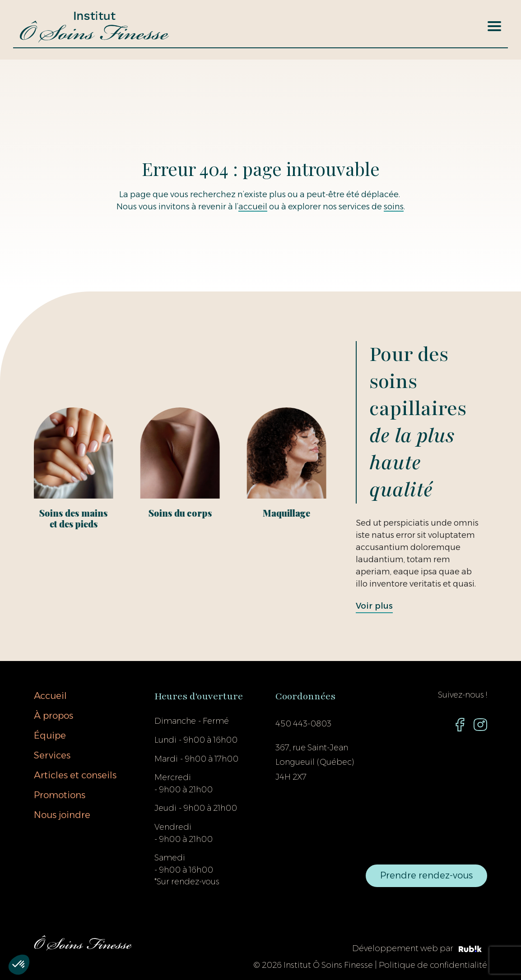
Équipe (50, 735)
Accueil (50, 696)
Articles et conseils (75, 775)
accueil (253, 207)
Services (52, 755)
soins (394, 207)
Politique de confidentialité (433, 965)
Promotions (60, 795)
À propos (53, 716)
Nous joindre (62, 815)
